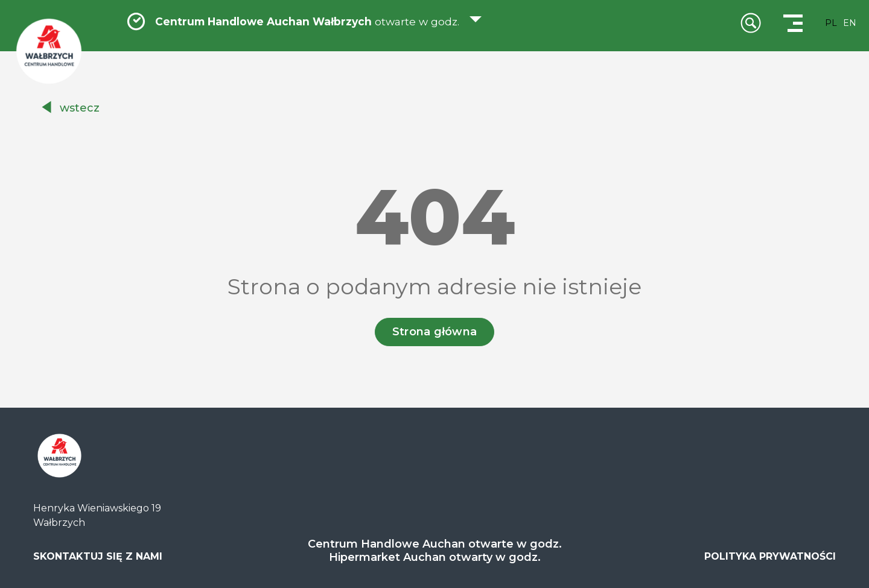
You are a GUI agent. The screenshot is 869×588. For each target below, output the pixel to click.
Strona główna (435, 332)
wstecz (80, 108)
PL (831, 23)
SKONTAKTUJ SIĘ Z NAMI (98, 556)
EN (850, 23)
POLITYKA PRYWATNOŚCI (770, 556)
